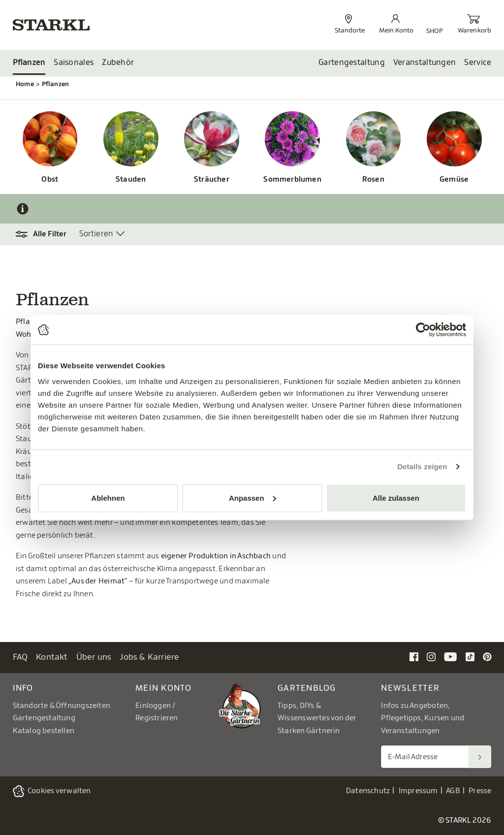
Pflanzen (29, 63)
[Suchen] (480, 757)
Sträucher (212, 179)
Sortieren (96, 234)
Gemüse (454, 179)
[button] (46, 234)
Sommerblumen (292, 179)
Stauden (131, 179)
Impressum (418, 791)
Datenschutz (368, 791)
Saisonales (74, 63)
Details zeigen (422, 466)
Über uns (94, 657)
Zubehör (118, 63)
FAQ (20, 657)
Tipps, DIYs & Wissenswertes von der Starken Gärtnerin (317, 718)
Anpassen (252, 498)
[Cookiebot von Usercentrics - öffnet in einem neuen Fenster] (423, 330)
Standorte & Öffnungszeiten (62, 706)
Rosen (373, 179)
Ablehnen (108, 498)
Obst (50, 179)
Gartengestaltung (352, 63)
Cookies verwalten (59, 791)
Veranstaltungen (425, 63)
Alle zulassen (396, 498)
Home (25, 84)
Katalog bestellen (44, 731)
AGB (453, 791)
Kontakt (52, 657)
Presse (480, 791)
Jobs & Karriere (149, 657)
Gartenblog (307, 688)
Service (478, 63)
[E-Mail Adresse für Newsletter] (425, 757)
